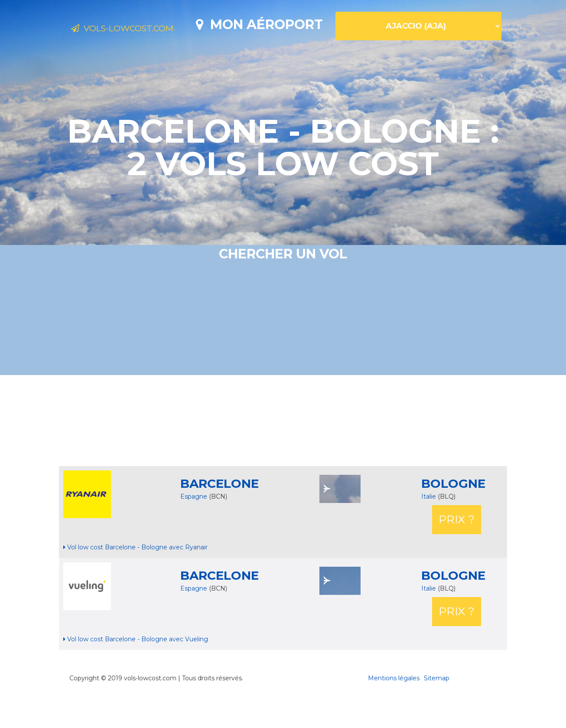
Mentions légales (394, 708)
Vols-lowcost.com (140, 29)
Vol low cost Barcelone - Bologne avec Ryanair (135, 578)
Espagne (194, 527)
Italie (429, 527)
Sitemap (437, 708)
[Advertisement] (283, 451)
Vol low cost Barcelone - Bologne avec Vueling (136, 669)
